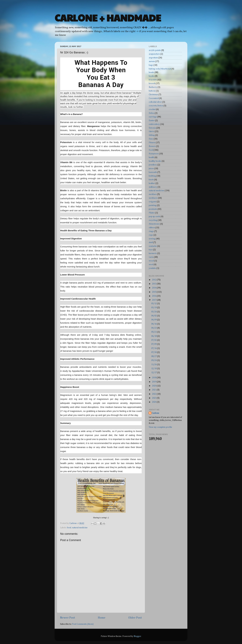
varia (151, 257)
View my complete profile (160, 427)
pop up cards (154, 217)
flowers (152, 146)
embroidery (154, 124)
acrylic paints (155, 50)
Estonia (152, 128)
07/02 (154, 340)
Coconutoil (154, 98)
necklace (153, 194)
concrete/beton (156, 106)
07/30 (154, 352)
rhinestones (154, 224)
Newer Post (68, 618)
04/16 (154, 324)
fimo (151, 139)
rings (151, 231)
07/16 (154, 348)
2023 (154, 398)
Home (102, 618)
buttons (152, 91)
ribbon (152, 228)
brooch (152, 83)
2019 (154, 382)
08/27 (154, 356)
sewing (152, 239)
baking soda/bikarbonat (160, 69)
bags (151, 65)
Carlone (155, 413)
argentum (153, 58)
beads (151, 72)
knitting (152, 176)
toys (151, 250)
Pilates (152, 213)
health (151, 157)
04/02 (154, 316)
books (152, 76)
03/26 (154, 312)
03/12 (154, 304)
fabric (151, 131)
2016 (154, 296)
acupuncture (154, 54)
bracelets (153, 80)
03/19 (154, 308)
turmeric (153, 253)
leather (152, 183)
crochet (152, 109)
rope (151, 235)
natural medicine (80, 528)
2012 (154, 280)
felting (152, 135)
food (69, 528)
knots (151, 180)
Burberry (153, 87)
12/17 (154, 373)
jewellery (153, 165)
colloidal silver (155, 102)
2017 (154, 300)
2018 (154, 378)
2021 (154, 390)
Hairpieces (154, 154)
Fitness (152, 143)
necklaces (153, 198)
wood (151, 261)
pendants (153, 209)
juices (151, 169)
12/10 (154, 369)
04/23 (154, 328)
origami (153, 202)
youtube (152, 268)
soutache (153, 246)
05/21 (154, 332)
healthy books (155, 161)
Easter (152, 121)
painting (153, 205)
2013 (154, 284)
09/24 (154, 360)
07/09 (154, 344)
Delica (152, 113)
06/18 (154, 336)
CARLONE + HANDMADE (108, 18)
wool (151, 265)
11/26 (154, 365)
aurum (152, 61)
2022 (154, 394)
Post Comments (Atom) (83, 624)
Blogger (137, 636)
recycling (153, 220)
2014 (154, 288)
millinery (153, 187)
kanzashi (153, 172)
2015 (154, 292)
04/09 (154, 320)
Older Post (135, 618)
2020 (154, 386)
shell (151, 242)
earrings (153, 117)
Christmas (153, 95)
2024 (154, 402)
